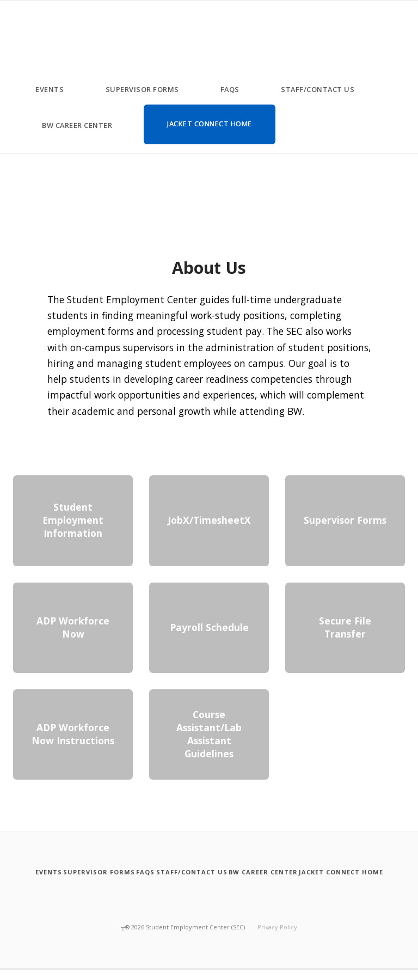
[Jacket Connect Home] (209, 885)
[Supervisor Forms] (122, 872)
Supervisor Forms (142, 89)
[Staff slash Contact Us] (241, 872)
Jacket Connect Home (210, 124)
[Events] (59, 872)
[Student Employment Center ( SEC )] (19, 22)
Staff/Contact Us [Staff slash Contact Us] (318, 89)
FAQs (230, 89)
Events (50, 89)
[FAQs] (182, 872)
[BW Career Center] (325, 872)
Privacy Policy (277, 937)
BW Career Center (77, 125)
